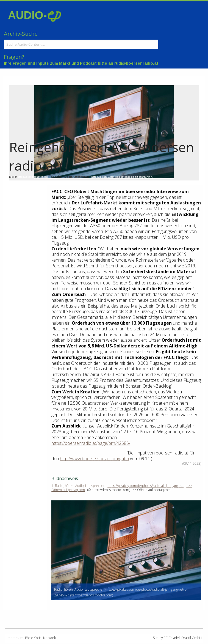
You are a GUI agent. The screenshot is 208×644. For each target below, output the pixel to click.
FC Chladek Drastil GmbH (183, 638)
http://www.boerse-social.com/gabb (94, 459)
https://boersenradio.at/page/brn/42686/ (91, 443)
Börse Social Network (40, 638)
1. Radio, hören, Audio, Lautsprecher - (79, 486)
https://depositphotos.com (33, 177)
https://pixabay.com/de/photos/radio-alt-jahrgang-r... (122, 177)
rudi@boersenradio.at (136, 63)
